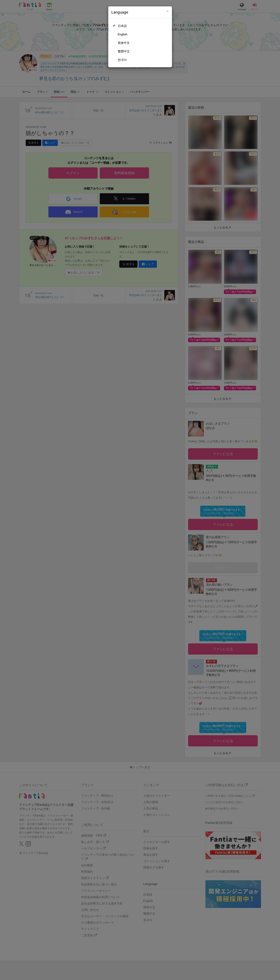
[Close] (167, 11)
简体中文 (124, 43)
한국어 (122, 60)
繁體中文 (124, 51)
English (123, 34)
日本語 (122, 26)
